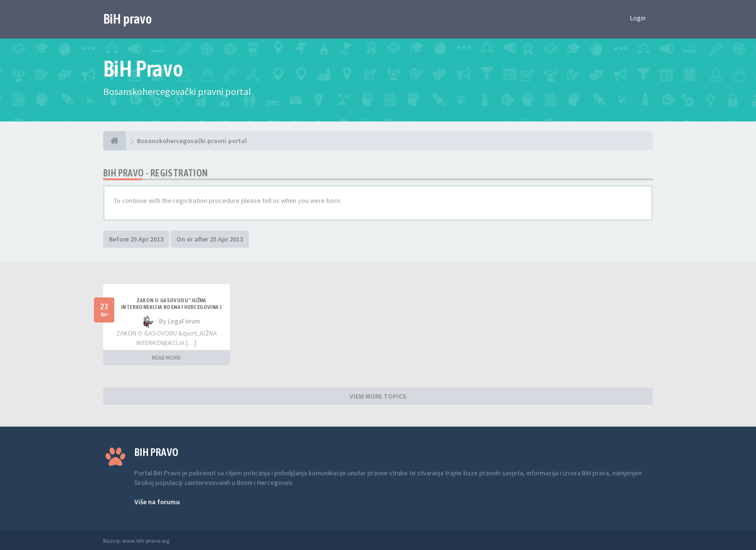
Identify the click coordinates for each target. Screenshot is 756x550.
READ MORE (166, 357)
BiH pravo (128, 19)
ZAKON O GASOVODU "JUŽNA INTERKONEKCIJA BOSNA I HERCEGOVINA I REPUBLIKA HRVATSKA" (171, 307)
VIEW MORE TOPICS (378, 396)
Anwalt (179, 541)
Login (638, 18)
